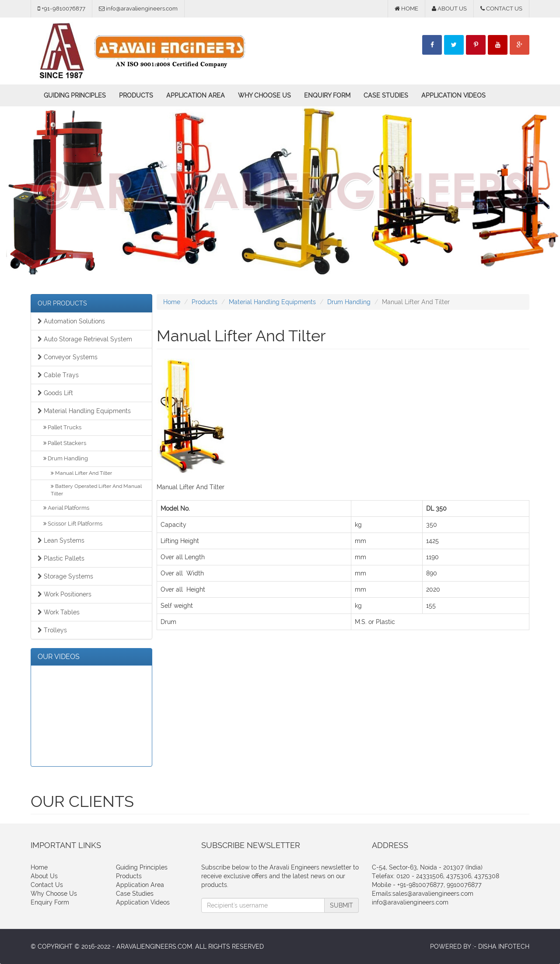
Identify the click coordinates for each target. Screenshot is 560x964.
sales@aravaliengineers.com (433, 894)
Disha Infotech (504, 946)
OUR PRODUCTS (62, 303)
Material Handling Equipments (84, 411)
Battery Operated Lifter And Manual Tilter (96, 490)
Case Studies (386, 95)
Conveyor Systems (68, 357)
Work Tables (59, 612)
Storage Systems (65, 576)
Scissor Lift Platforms (73, 524)
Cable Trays (58, 375)
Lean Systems (61, 540)
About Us (44, 876)
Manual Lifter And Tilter (81, 473)
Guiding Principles (75, 95)
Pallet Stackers (65, 443)
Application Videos (453, 95)
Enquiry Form (327, 95)
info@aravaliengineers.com (410, 902)
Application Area (196, 95)
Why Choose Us (264, 95)
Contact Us (47, 885)
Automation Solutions (71, 321)
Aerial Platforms (66, 508)
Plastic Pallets (61, 558)
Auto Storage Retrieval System (85, 339)
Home (172, 302)
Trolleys (52, 630)
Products (136, 95)
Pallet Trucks (62, 427)
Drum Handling (66, 458)
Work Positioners (65, 594)
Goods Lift (55, 393)
